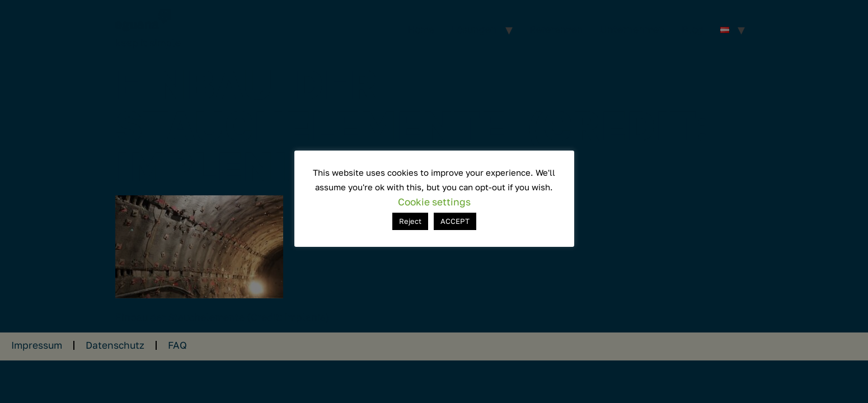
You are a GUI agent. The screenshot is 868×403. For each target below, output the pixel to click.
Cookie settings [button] (434, 202)
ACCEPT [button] (455, 221)
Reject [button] (410, 221)
